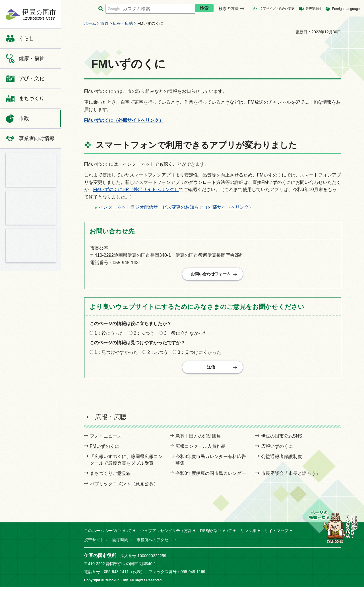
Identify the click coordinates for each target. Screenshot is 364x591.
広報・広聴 (123, 23)
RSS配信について (216, 534)
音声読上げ (314, 9)
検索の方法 (229, 9)
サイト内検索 (101, 9)
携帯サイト (94, 543)
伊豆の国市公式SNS (282, 440)
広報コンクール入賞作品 (200, 450)
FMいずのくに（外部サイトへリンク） (124, 120)
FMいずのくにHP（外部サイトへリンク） (136, 189)
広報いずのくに (277, 450)
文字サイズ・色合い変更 (277, 9)
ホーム (90, 23)
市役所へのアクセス (154, 543)
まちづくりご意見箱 (110, 477)
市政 (104, 23)
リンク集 (248, 534)
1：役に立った (109, 335)
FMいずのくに (105, 450)
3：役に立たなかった (186, 335)
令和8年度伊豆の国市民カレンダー (211, 477)
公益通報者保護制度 (282, 460)
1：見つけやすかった (116, 354)
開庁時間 (120, 543)
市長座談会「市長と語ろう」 (291, 477)
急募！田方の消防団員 (198, 440)
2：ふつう (144, 335)
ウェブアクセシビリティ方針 (166, 534)
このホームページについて (108, 534)
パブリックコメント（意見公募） (124, 488)
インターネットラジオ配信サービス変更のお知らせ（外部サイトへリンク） (176, 207)
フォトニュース (106, 440)
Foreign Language (346, 9)
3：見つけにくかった (199, 354)
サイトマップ (276, 534)
